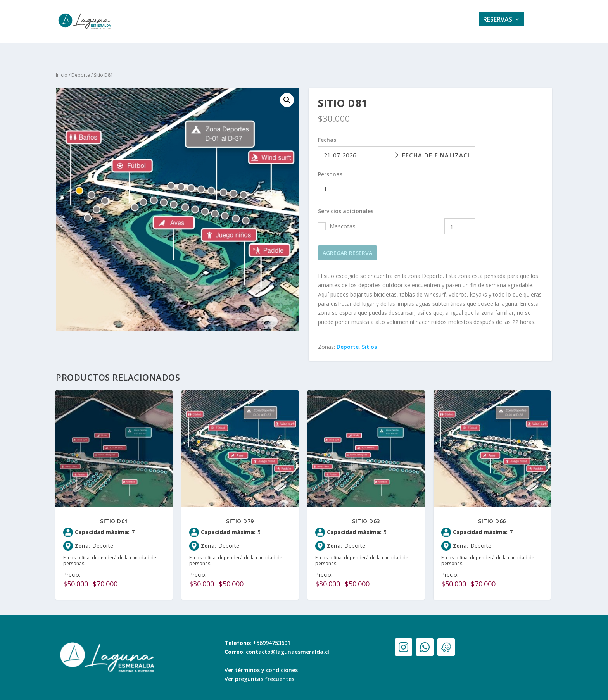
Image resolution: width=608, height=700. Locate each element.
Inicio (62, 68)
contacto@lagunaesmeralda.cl (288, 645)
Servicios (284, 22)
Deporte (81, 68)
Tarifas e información (384, 22)
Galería (323, 22)
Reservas (498, 22)
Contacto (450, 22)
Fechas (327, 133)
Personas (330, 167)
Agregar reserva (347, 246)
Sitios (369, 340)
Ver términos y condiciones (261, 663)
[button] (287, 93)
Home (248, 22)
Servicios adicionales (346, 204)
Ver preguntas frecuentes (259, 672)
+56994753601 (272, 636)
